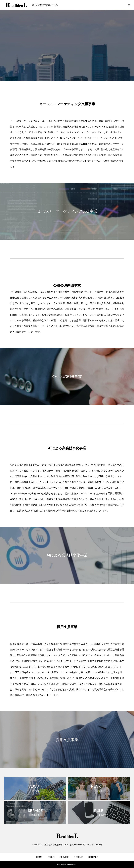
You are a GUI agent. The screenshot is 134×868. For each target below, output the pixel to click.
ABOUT (51, 857)
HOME (39, 857)
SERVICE (64, 857)
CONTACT (93, 857)
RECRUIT (78, 857)
